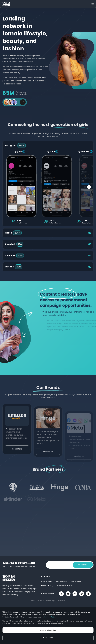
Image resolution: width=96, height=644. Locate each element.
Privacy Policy (47, 585)
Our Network (62, 582)
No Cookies (48, 638)
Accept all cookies (48, 630)
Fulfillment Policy (65, 585)
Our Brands (76, 582)
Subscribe (83, 565)
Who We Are (47, 582)
